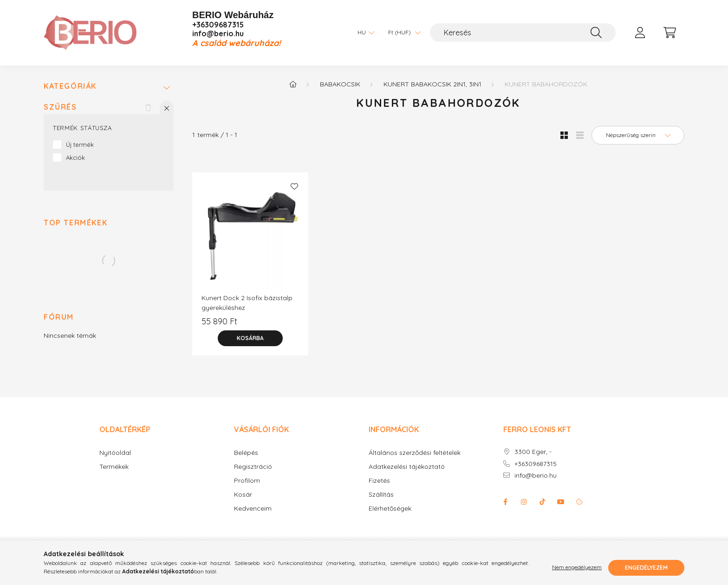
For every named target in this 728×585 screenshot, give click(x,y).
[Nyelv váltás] (364, 33)
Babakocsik (340, 84)
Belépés (246, 453)
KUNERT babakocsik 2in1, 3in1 (432, 84)
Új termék (80, 145)
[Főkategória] (293, 84)
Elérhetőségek (390, 509)
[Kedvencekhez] (294, 186)
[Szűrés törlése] (148, 107)
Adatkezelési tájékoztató (407, 467)
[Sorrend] (638, 135)
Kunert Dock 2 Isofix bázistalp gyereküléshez (247, 303)
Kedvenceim (253, 509)
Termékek (114, 467)
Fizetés (379, 481)
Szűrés (60, 107)
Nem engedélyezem (577, 568)
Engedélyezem (646, 568)
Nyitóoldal (115, 453)
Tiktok (542, 502)
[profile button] (640, 33)
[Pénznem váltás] (402, 33)
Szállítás (381, 495)
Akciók (75, 158)
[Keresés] (523, 33)
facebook (505, 502)
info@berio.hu (218, 34)
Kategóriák (70, 86)
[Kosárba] (250, 338)
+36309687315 (218, 25)
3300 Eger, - (533, 452)
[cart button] (669, 33)
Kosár (243, 495)
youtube (561, 502)
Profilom (247, 481)
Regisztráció (253, 467)
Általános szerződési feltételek (415, 453)
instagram (524, 502)
